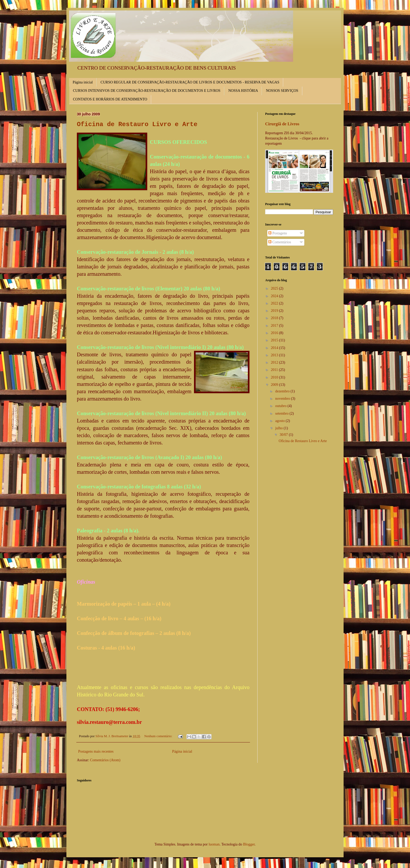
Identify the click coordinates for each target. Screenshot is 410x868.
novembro (283, 399)
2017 (275, 326)
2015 (275, 340)
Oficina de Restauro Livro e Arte (137, 124)
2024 (275, 296)
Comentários (280, 242)
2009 (275, 385)
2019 (275, 311)
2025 (275, 288)
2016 (275, 333)
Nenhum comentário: (159, 736)
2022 (275, 303)
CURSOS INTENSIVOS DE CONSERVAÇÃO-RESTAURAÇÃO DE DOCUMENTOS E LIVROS (147, 91)
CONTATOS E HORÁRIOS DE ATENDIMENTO (110, 99)
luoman (214, 844)
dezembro (283, 391)
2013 (275, 355)
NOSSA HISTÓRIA (243, 91)
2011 (275, 370)
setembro (282, 413)
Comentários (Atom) (105, 760)
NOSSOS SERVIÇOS (282, 91)
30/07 (284, 435)
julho (279, 428)
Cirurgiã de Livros (282, 124)
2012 (275, 362)
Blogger (249, 844)
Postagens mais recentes (96, 751)
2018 (275, 318)
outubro (281, 406)
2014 (275, 348)
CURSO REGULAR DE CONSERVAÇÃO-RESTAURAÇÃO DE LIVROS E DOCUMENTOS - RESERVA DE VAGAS (190, 82)
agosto (280, 421)
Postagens (278, 233)
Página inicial (83, 82)
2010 (275, 377)
